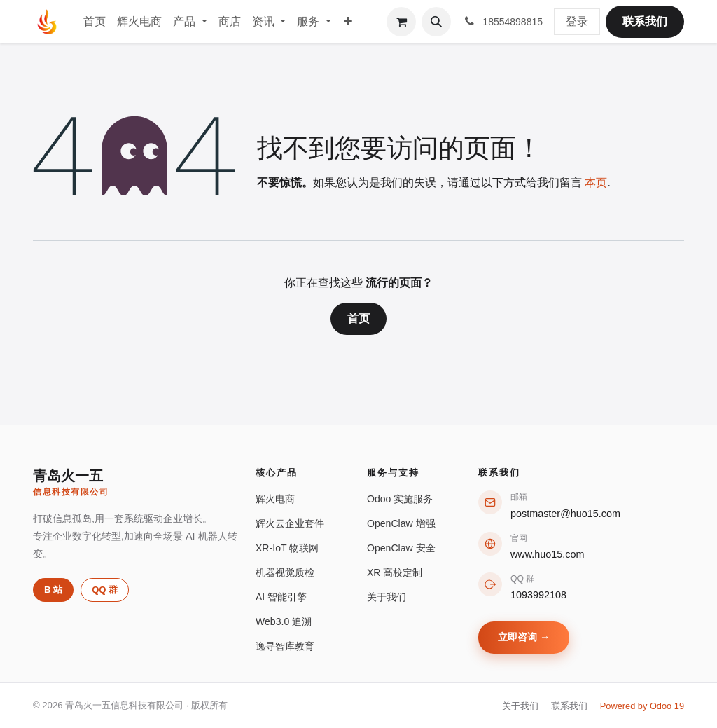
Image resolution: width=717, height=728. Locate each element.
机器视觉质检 (285, 572)
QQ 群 (105, 590)
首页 (358, 318)
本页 (596, 183)
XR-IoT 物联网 (287, 548)
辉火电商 (275, 499)
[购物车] (401, 22)
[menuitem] (95, 22)
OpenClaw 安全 (401, 548)
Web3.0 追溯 (284, 621)
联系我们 (645, 21)
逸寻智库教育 (285, 646)
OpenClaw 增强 (401, 523)
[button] (436, 22)
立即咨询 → (524, 637)
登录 (577, 21)
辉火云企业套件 (290, 523)
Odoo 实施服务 (400, 499)
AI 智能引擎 (281, 597)
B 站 (53, 590)
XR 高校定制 (395, 572)
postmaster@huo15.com (565, 514)
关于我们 (387, 597)
